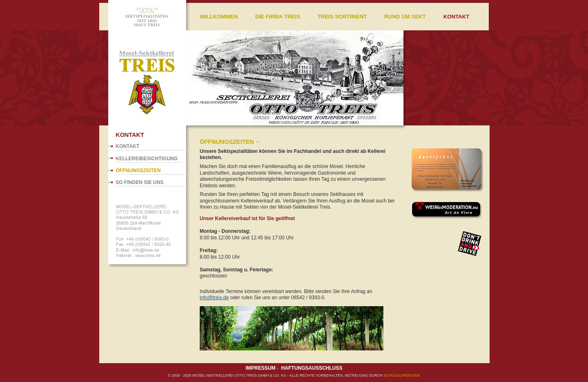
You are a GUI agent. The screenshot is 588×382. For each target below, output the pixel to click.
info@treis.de (214, 298)
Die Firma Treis (277, 17)
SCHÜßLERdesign (402, 375)
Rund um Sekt (405, 17)
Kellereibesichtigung (147, 159)
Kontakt (128, 146)
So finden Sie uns (140, 182)
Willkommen (219, 17)
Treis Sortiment (342, 17)
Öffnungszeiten (138, 171)
